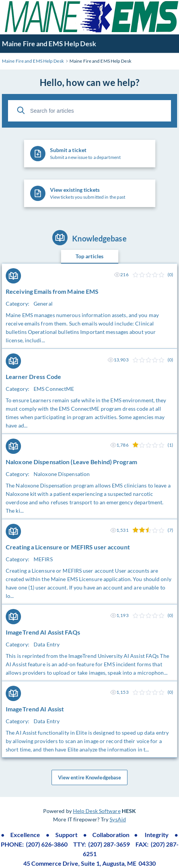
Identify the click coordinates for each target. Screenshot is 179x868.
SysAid (118, 819)
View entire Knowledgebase (90, 777)
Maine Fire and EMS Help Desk (49, 44)
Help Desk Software (97, 811)
